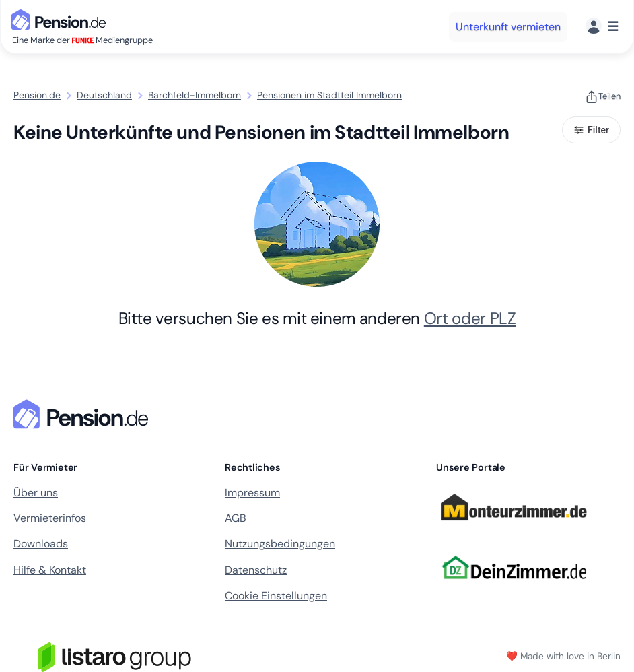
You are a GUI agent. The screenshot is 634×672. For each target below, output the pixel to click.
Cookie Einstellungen (276, 596)
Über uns (36, 493)
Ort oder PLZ (470, 318)
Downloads (41, 544)
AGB (236, 518)
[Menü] (602, 27)
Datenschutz (256, 570)
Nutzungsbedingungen (280, 544)
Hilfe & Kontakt (50, 570)
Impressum (252, 493)
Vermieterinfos (50, 518)
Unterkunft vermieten (508, 27)
